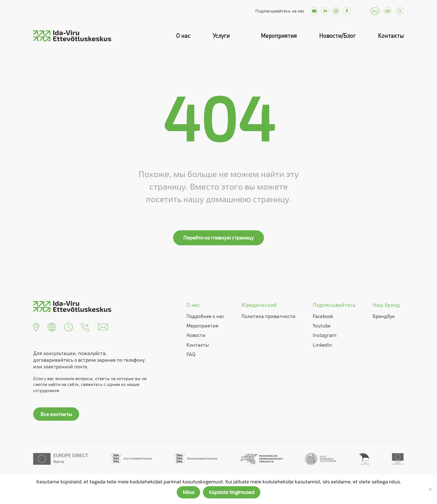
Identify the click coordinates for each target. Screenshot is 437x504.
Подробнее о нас (205, 316)
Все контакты (56, 414)
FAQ (191, 354)
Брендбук (384, 316)
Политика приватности (268, 316)
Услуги (222, 36)
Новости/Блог (337, 36)
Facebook (323, 316)
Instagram (325, 335)
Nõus (188, 492)
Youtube (322, 326)
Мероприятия (279, 36)
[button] (36, 326)
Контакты (391, 36)
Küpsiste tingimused (232, 492)
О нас (183, 36)
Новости (196, 335)
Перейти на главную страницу (219, 238)
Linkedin (322, 345)
